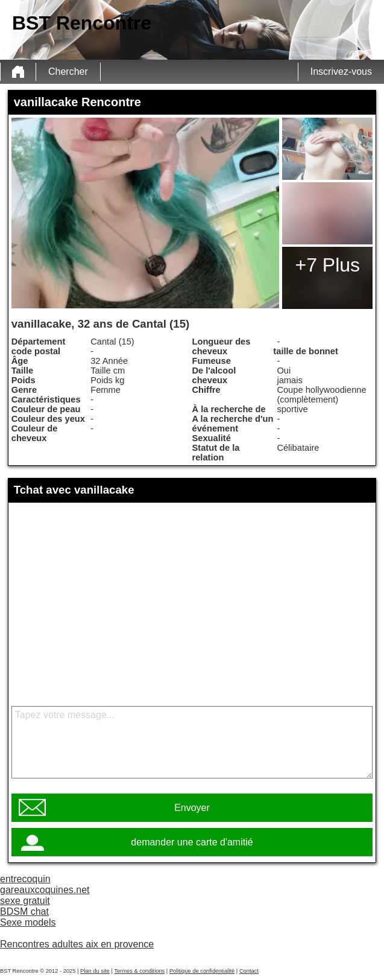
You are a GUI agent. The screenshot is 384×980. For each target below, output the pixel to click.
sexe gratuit (25, 901)
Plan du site (95, 971)
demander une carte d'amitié (192, 842)
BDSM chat (24, 912)
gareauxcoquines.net (45, 890)
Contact (249, 971)
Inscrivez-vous (341, 72)
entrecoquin (25, 879)
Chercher (68, 72)
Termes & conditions (139, 971)
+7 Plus (327, 265)
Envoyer (192, 808)
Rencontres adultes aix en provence (77, 944)
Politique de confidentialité (202, 971)
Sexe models (28, 922)
